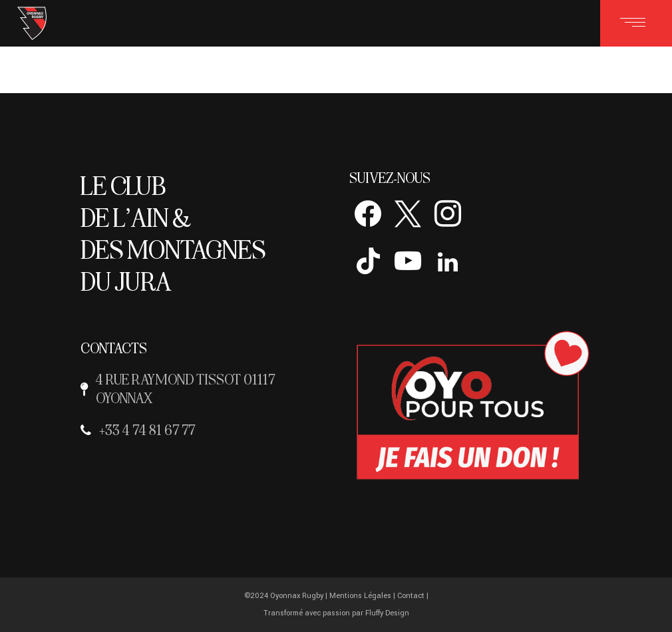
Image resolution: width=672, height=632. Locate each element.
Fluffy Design (387, 613)
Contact (411, 596)
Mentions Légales (360, 596)
